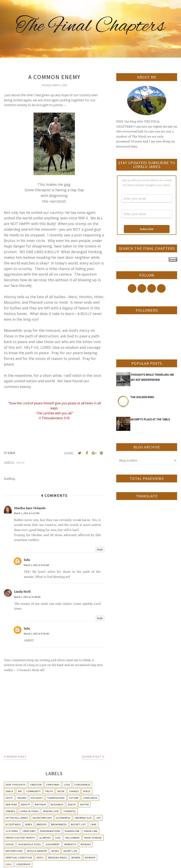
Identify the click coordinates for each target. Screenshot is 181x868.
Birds (29, 824)
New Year (11, 804)
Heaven (22, 798)
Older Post (92, 757)
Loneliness (90, 798)
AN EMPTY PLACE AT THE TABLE (150, 419)
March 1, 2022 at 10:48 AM (27, 597)
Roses (55, 851)
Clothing (12, 831)
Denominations (50, 831)
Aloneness (63, 818)
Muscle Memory (37, 851)
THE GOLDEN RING (142, 397)
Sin (20, 791)
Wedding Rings (58, 858)
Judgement (53, 844)
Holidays (37, 798)
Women (76, 858)
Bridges (42, 824)
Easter (84, 804)
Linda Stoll (22, 591)
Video (40, 858)
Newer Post (17, 757)
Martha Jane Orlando (30, 508)
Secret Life (70, 851)
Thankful (70, 811)
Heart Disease (93, 838)
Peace (21, 463)
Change (74, 791)
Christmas (53, 785)
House (10, 844)
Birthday (40, 804)
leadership (23, 864)
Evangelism (72, 831)
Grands (10, 811)
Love (67, 785)
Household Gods (30, 844)
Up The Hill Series (17, 818)
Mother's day (14, 851)
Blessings (57, 804)
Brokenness (59, 824)
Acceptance (13, 824)
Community (33, 791)
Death (72, 804)
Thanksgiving (56, 798)
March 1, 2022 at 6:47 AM (27, 513)
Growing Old (83, 818)
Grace (9, 791)
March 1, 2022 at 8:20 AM (36, 565)
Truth (49, 791)
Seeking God (51, 811)
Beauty (26, 804)
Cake (94, 824)
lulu (27, 560)
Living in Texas (29, 811)
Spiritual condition (19, 858)
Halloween (72, 838)
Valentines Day (42, 818)
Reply (100, 549)
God (58, 838)
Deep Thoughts (16, 785)
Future (74, 798)
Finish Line (91, 831)
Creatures (29, 831)
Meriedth (70, 844)
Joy (98, 818)
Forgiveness (82, 785)
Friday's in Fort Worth (20, 838)
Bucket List (79, 824)
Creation (36, 785)
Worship (90, 858)
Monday (86, 844)
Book (61, 791)
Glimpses (45, 838)
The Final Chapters (90, 26)
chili (9, 864)
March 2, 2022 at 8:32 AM (36, 634)
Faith (9, 798)
